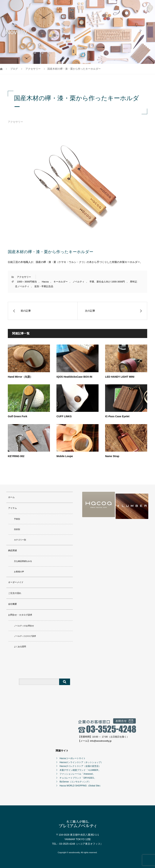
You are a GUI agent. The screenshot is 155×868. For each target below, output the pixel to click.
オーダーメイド (16, 582)
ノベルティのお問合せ (24, 626)
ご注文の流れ (15, 593)
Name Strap (112, 456)
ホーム (11, 497)
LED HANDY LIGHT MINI (120, 377)
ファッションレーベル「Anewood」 (77, 774)
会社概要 (13, 604)
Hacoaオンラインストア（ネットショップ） (81, 762)
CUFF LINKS (64, 416)
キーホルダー (61, 282)
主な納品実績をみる (23, 561)
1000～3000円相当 (27, 282)
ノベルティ (78, 282)
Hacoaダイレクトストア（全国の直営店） (80, 766)
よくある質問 (20, 647)
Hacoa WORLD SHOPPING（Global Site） (81, 786)
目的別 (17, 529)
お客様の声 (19, 572)
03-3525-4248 (67, 844)
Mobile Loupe (65, 456)
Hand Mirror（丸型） (20, 377)
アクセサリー (15, 122)
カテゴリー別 (20, 540)
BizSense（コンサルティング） (75, 782)
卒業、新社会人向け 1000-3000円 (107, 282)
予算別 (17, 519)
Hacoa (45, 282)
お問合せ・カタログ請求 (20, 615)
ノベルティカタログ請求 (25, 636)
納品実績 (13, 550)
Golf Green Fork (18, 416)
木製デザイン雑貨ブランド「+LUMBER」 (80, 770)
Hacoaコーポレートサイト (73, 758)
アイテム (13, 508)
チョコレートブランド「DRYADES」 (78, 778)
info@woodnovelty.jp (101, 741)
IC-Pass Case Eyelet (117, 416)
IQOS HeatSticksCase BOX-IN (74, 377)
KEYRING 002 (16, 456)
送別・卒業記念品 (44, 286)
